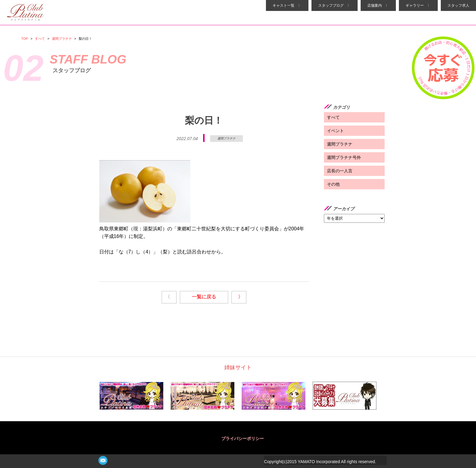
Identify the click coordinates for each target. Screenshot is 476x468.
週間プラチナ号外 (344, 157)
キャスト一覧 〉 (287, 5)
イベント (335, 131)
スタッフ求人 (458, 5)
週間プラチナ (62, 39)
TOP (25, 39)
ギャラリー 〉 (418, 5)
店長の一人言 (340, 171)
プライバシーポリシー (243, 439)
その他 (333, 184)
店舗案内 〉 (378, 5)
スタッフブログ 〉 (335, 5)
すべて (40, 39)
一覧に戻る (204, 297)
